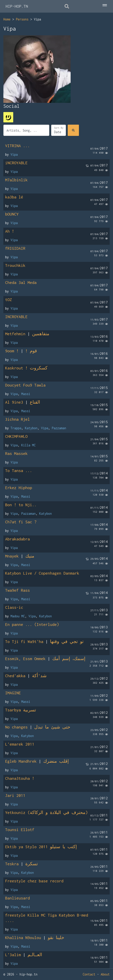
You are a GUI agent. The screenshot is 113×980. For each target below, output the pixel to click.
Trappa (16, 428)
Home (7, 19)
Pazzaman (59, 428)
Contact (89, 974)
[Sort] (59, 130)
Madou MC (18, 616)
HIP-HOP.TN (17, 6)
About (105, 974)
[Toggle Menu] (105, 6)
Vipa (14, 154)
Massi (26, 394)
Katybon (31, 428)
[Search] (73, 130)
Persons (22, 19)
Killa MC (28, 445)
